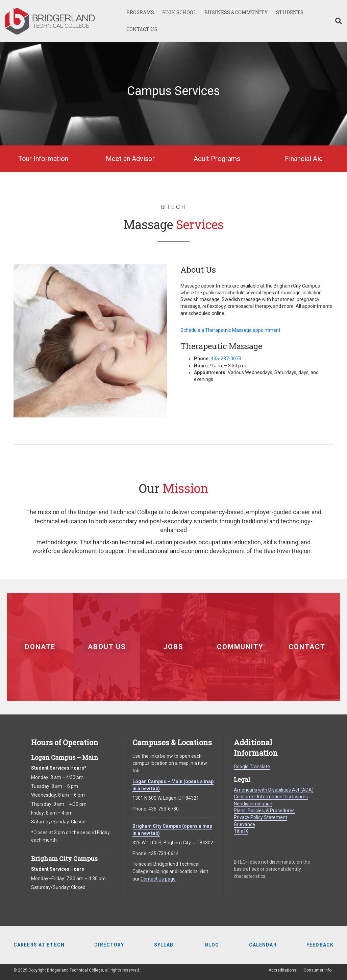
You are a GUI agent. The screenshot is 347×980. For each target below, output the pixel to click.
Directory (109, 945)
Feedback (320, 945)
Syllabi (165, 945)
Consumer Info (318, 970)
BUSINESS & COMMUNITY (236, 12)
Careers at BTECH (39, 945)
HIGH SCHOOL (179, 12)
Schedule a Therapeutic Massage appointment (230, 330)
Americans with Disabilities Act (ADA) (274, 790)
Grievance (244, 824)
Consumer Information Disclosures (271, 797)
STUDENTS (290, 12)
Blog (212, 945)
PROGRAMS (140, 12)
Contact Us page (158, 879)
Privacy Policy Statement (261, 817)
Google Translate (252, 767)
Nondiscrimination (253, 804)
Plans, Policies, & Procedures (264, 811)
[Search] (337, 21)
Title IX (241, 831)
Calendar (263, 945)
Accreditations (282, 970)
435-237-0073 (226, 359)
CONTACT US (142, 29)
